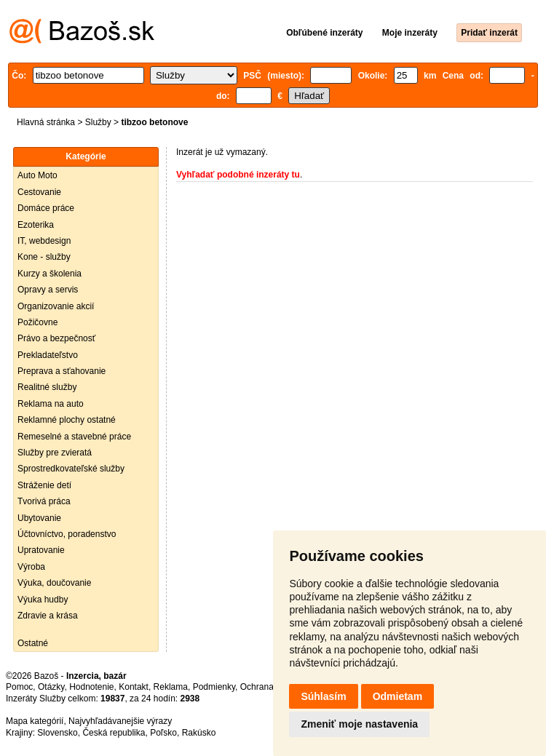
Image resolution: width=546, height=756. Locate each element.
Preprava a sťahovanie (62, 371)
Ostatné (33, 643)
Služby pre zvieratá (55, 453)
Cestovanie (39, 192)
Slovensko (57, 733)
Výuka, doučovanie (54, 583)
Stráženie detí (44, 485)
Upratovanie (41, 550)
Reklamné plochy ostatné (67, 420)
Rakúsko (199, 733)
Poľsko (163, 733)
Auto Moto (37, 175)
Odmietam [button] (397, 696)
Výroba (31, 567)
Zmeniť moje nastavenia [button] (359, 724)
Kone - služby (44, 257)
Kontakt (134, 687)
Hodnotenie (91, 687)
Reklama (171, 687)
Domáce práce (46, 208)
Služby (98, 122)
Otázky (51, 687)
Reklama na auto (51, 404)
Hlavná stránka (46, 122)
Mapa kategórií (35, 721)
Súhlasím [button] (323, 696)
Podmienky (214, 687)
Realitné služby (47, 387)
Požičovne (37, 322)
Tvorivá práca (44, 501)
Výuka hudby (43, 600)
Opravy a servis (48, 290)
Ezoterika (36, 225)
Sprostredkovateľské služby (71, 469)
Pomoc (19, 687)
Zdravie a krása (48, 616)
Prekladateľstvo (48, 355)
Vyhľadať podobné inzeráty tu (238, 175)
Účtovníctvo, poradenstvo (67, 534)
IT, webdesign (44, 241)
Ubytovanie (39, 518)
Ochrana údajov (271, 687)
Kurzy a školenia (50, 274)
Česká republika (114, 733)
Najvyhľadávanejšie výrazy (120, 721)
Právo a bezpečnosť (56, 338)
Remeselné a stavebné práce (74, 437)
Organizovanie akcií (56, 306)
